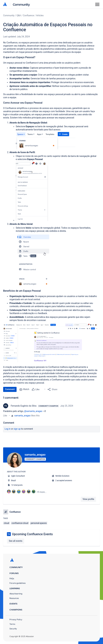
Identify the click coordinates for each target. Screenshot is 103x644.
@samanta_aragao (33, 411)
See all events (16, 541)
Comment (10, 389)
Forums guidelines (18, 583)
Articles (40, 15)
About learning (16, 594)
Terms (12, 624)
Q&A (19, 15)
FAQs (12, 578)
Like (5, 416)
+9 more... (41, 492)
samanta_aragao (22, 416)
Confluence (29, 15)
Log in (8, 429)
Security (13, 629)
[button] (46, 140)
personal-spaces (39, 523)
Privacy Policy (16, 619)
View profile (88, 499)
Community (21, 4)
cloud (6, 523)
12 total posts (17, 485)
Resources (14, 598)
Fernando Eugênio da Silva (24, 406)
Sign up (17, 429)
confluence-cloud (20, 523)
